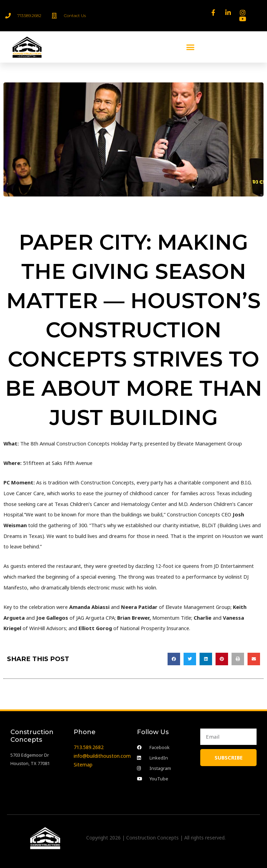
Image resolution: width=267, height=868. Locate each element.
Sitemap (83, 765)
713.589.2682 (89, 747)
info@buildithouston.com (102, 756)
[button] (191, 47)
